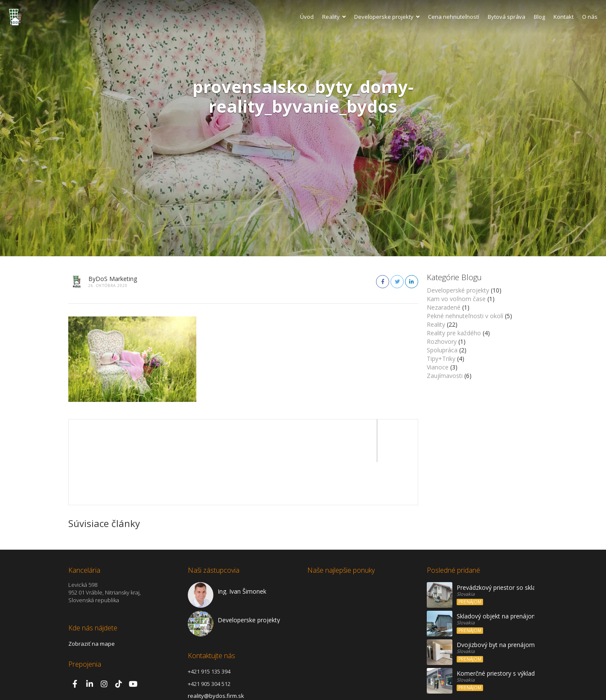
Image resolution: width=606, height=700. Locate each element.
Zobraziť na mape (92, 601)
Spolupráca (442, 350)
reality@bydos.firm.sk (216, 653)
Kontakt (564, 17)
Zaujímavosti (445, 376)
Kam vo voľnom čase (456, 299)
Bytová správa (507, 17)
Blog (539, 17)
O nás (590, 17)
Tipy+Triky (441, 359)
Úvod (307, 17)
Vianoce (438, 367)
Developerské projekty (458, 290)
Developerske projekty (387, 17)
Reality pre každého (454, 333)
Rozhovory (442, 341)
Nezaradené (444, 307)
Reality (334, 17)
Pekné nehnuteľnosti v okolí (465, 316)
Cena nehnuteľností (454, 17)
